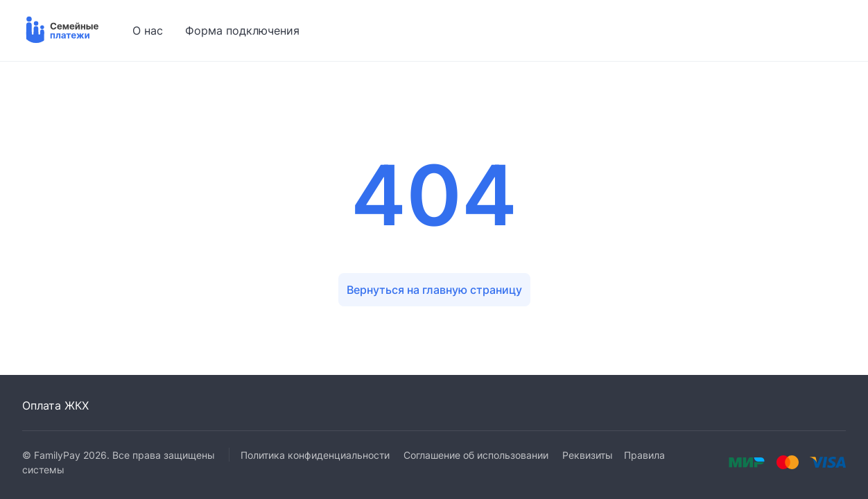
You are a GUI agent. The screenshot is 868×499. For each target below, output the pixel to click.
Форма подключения (242, 30)
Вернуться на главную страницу (434, 290)
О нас (148, 30)
